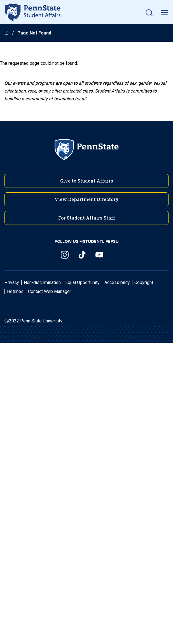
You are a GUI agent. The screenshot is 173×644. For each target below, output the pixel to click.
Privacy (12, 282)
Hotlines (15, 291)
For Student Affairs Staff (87, 218)
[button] (149, 13)
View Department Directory (87, 199)
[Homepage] (7, 33)
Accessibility (117, 282)
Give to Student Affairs (87, 181)
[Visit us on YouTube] (99, 255)
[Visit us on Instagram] (65, 255)
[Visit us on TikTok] (82, 255)
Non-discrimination (42, 282)
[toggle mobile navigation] (164, 13)
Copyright (144, 282)
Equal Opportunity (82, 282)
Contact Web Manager (50, 291)
